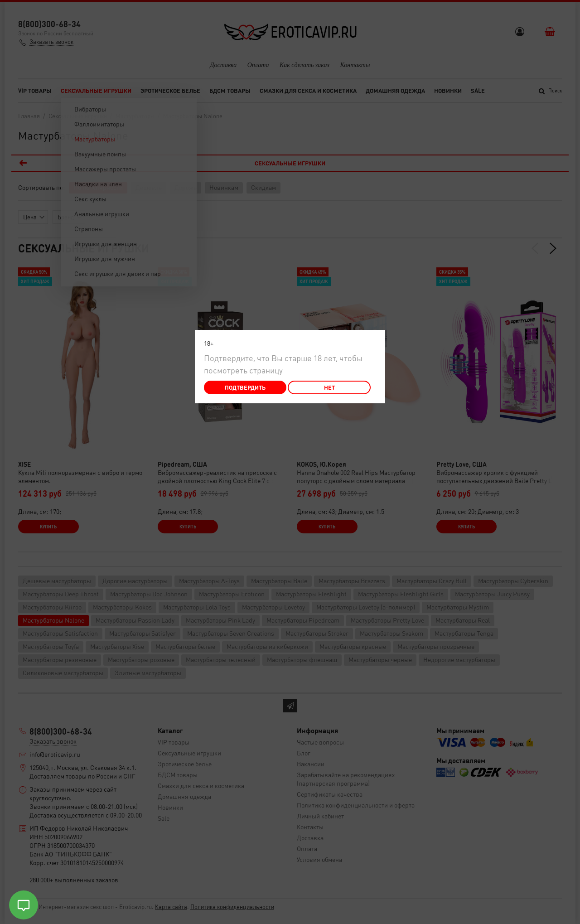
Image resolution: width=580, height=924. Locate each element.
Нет (329, 387)
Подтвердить (245, 387)
